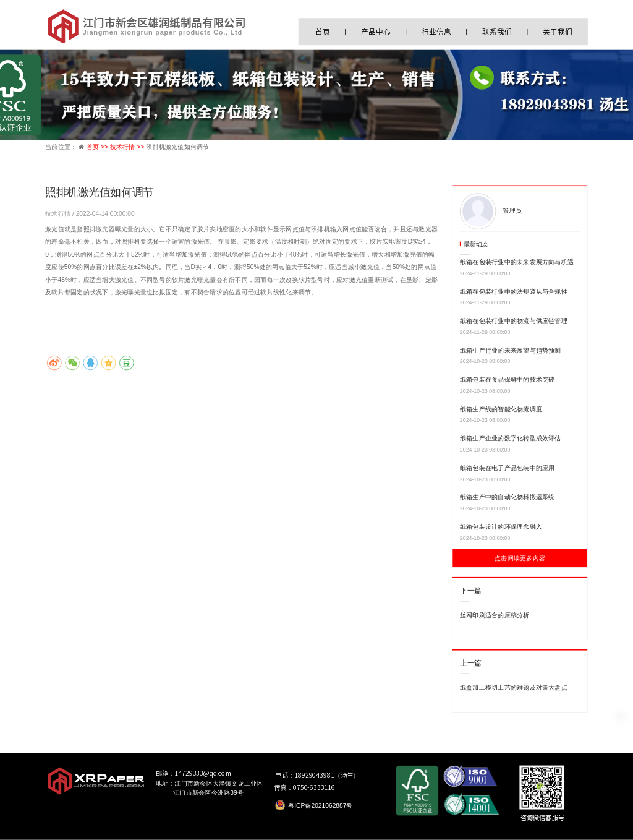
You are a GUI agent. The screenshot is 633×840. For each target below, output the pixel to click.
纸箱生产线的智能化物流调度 (501, 409)
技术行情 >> (128, 147)
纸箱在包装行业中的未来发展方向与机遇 (517, 262)
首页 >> (98, 147)
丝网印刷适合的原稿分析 (495, 615)
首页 (322, 32)
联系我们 (497, 32)
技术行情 (59, 213)
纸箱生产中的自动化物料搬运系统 (508, 497)
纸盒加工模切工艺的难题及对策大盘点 (514, 688)
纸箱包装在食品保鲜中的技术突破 (508, 380)
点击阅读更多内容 (520, 559)
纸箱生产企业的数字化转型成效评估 (511, 439)
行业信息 (436, 32)
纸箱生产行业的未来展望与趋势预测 (511, 350)
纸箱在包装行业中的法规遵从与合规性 (514, 291)
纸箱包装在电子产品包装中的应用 (508, 468)
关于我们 (557, 32)
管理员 (512, 210)
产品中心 (376, 32)
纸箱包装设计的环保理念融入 (501, 527)
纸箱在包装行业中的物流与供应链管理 (514, 321)
